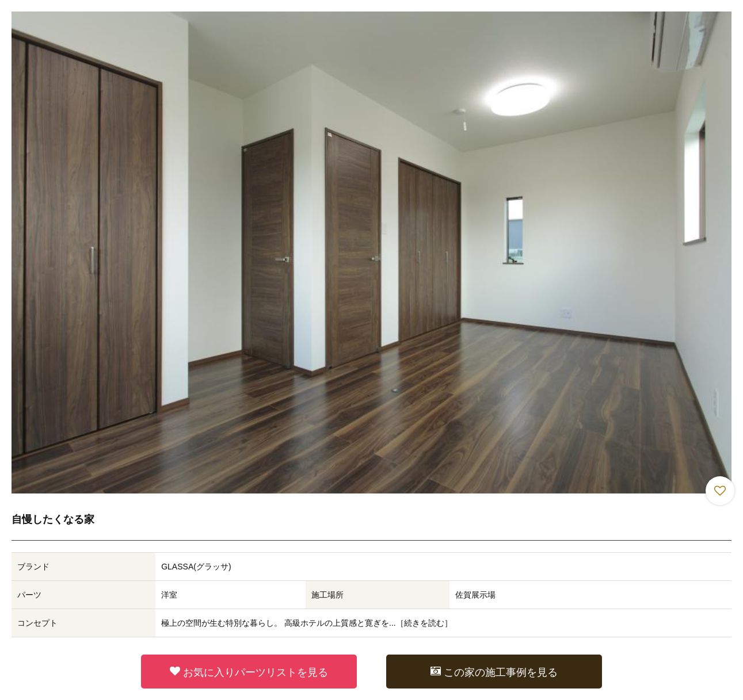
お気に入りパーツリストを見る (249, 672)
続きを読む (424, 623)
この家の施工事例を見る (494, 672)
